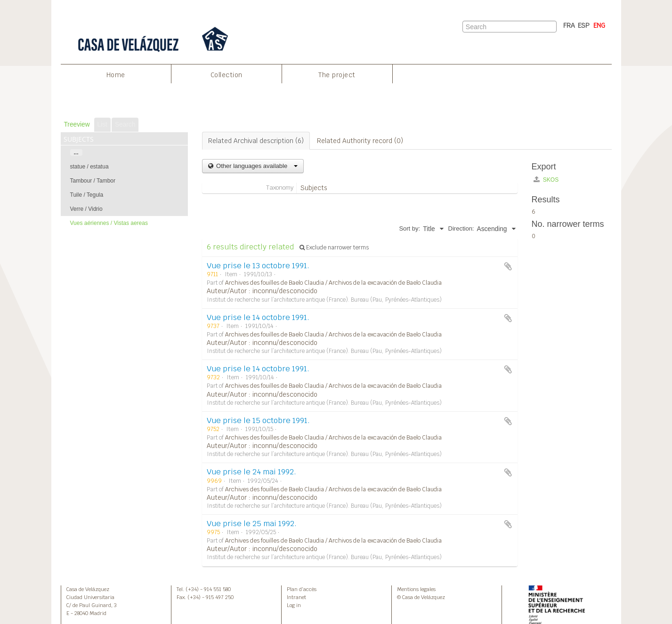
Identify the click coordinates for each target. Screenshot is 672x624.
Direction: (461, 228)
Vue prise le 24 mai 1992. (251, 472)
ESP (584, 25)
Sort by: (409, 228)
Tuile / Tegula (87, 195)
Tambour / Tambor (93, 181)
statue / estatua (89, 167)
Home (116, 75)
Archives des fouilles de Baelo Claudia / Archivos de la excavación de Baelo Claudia (333, 283)
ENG (599, 25)
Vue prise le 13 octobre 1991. (258, 266)
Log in (294, 605)
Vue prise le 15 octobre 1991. (258, 420)
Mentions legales (416, 589)
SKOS (546, 180)
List (102, 124)
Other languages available (256, 166)
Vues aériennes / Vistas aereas (109, 223)
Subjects (314, 188)
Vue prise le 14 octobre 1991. (258, 317)
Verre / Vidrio (86, 209)
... (76, 152)
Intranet (296, 597)
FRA (569, 25)
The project (337, 75)
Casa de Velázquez (88, 589)
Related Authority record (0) (360, 141)
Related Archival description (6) (256, 141)
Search (125, 124)
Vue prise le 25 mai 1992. (252, 524)
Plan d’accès (302, 589)
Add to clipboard (508, 266)
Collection (227, 75)
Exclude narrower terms (334, 248)
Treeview (77, 124)
